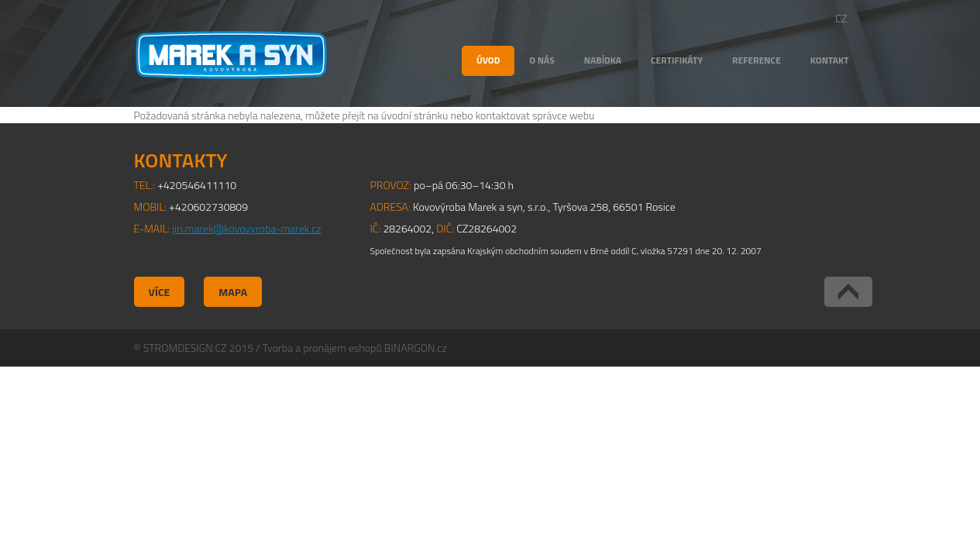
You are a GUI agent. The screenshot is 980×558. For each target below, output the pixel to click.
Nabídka (603, 60)
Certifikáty (677, 60)
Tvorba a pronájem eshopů (322, 348)
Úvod (488, 60)
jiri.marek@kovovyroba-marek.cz (246, 228)
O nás (542, 60)
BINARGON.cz (416, 348)
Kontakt (830, 60)
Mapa (233, 292)
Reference (756, 60)
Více (160, 292)
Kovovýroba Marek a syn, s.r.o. (231, 55)
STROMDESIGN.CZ (185, 348)
